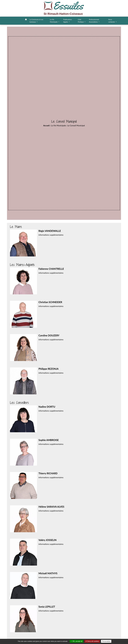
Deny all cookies (92, 641)
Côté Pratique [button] (81, 21)
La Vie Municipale (58, 125)
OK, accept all (76, 641)
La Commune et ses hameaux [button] (36, 21)
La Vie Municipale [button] (54, 21)
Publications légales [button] (68, 21)
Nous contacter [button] (112, 21)
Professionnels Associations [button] (94, 21)
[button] (26, 20)
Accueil (46, 125)
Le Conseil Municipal (76, 125)
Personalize (106, 641)
